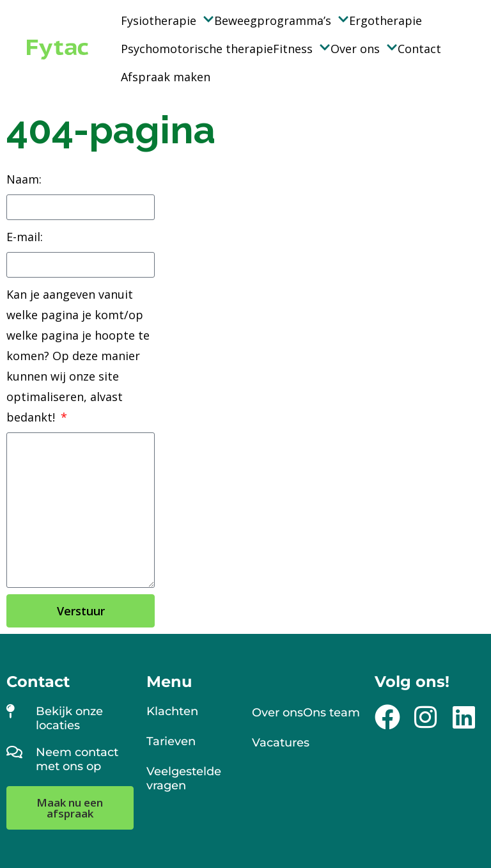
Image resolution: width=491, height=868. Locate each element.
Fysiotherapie (168, 20)
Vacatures (281, 743)
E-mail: (25, 237)
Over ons (364, 49)
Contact (419, 49)
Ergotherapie (386, 20)
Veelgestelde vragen (184, 778)
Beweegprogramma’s (282, 20)
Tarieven (171, 741)
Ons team (331, 713)
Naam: (24, 179)
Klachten (172, 711)
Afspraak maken (166, 77)
